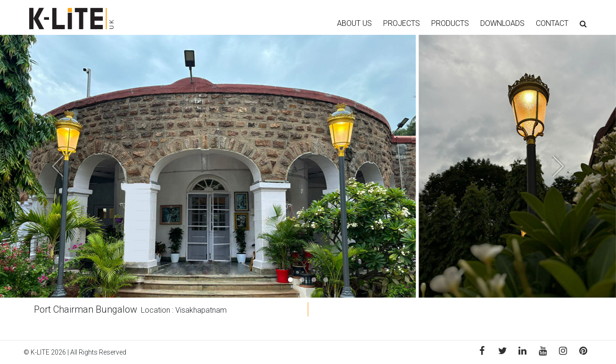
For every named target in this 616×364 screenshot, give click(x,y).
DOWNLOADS (502, 23)
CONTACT (552, 23)
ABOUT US (354, 23)
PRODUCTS (450, 23)
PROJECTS (402, 23)
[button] (46, 166)
